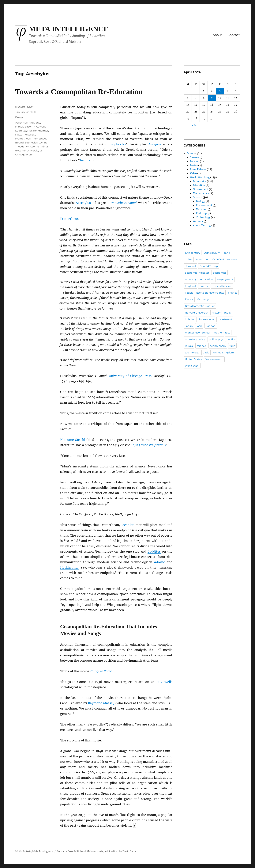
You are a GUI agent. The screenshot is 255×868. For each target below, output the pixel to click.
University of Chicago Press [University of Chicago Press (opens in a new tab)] (130, 376)
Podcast (195, 161)
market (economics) (197, 333)
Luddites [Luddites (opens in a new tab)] (154, 551)
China (189, 259)
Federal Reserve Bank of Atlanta (205, 293)
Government (201, 189)
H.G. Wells (40, 127)
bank (227, 253)
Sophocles (31, 143)
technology (192, 352)
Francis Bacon (24, 127)
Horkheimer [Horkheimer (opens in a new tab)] (69, 567)
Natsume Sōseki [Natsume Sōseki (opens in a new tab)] (73, 440)
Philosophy (203, 213)
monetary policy (195, 339)
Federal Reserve (222, 286)
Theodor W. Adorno (27, 147)
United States (193, 359)
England (190, 286)
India (227, 313)
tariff (232, 346)
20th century (212, 253)
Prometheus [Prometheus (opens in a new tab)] (69, 219)
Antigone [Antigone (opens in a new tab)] (155, 144)
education (207, 279)
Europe (204, 286)
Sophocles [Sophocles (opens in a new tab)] (118, 144)
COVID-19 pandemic (225, 259)
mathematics (222, 333)
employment (225, 279)
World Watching (200, 177)
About (217, 35)
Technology (203, 217)
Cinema (194, 157)
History (216, 313)
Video (193, 173)
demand (190, 266)
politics (231, 339)
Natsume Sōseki (25, 135)
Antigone (34, 123)
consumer (202, 259)
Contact (234, 35)
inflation (190, 319)
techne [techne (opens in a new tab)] (85, 160)
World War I (192, 366)
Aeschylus (21, 123)
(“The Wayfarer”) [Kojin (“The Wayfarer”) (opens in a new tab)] (148, 445)
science (201, 346)
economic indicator (197, 273)
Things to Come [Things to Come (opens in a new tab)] (101, 671)
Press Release (198, 169)
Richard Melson (25, 107)
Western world (214, 359)
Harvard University (196, 313)
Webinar (198, 221)
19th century (193, 253)
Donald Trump (209, 266)
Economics (200, 181)
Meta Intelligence (69, 29)
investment (225, 319)
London (211, 326)
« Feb (195, 125)
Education (199, 185)
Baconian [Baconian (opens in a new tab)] (127, 525)
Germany (203, 299)
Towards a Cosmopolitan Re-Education (79, 92)
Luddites (21, 131)
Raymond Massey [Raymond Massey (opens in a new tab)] (101, 703)
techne (43, 143)
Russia (189, 346)
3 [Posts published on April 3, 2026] (220, 91)
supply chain (218, 346)
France (189, 299)
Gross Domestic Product (200, 306)
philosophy (216, 339)
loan (199, 326)
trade (206, 352)
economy (191, 279)
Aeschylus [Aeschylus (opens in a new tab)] (83, 203)
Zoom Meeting (202, 225)
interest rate (207, 319)
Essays (19, 117)
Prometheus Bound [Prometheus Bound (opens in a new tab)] (123, 203)
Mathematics (201, 193)
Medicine (202, 209)
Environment (204, 205)
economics (220, 273)
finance (233, 293)
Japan (189, 326)
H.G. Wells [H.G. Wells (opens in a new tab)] (164, 682)
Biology (201, 201)
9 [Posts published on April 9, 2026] (212, 98)
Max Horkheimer (38, 131)
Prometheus (23, 139)
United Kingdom (223, 352)
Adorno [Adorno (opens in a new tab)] (160, 562)
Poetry (194, 165)
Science (198, 197)
